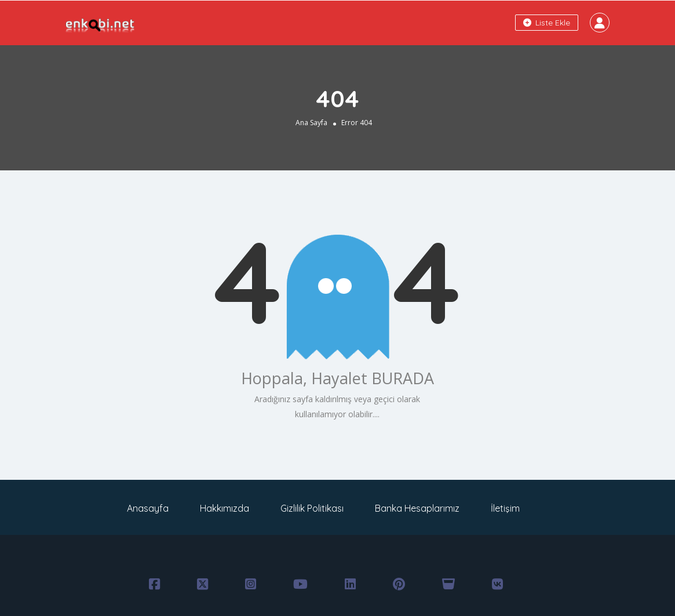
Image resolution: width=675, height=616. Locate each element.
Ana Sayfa (311, 123)
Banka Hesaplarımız (417, 508)
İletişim (505, 508)
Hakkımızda (225, 508)
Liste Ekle (547, 23)
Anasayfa (148, 508)
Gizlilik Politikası (312, 508)
